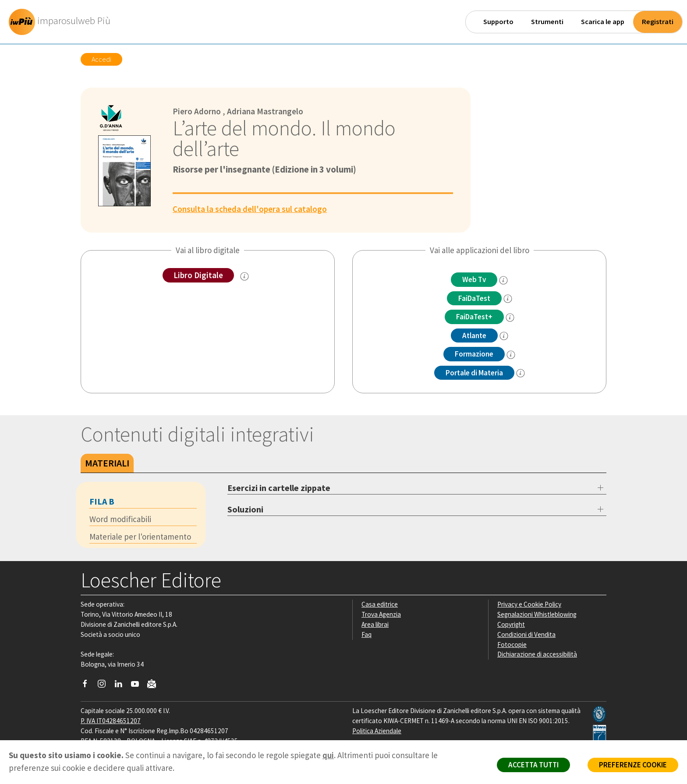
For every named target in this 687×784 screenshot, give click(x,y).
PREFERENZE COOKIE (633, 765)
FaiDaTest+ (474, 317)
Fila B (102, 501)
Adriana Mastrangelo (265, 111)
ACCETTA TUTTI (533, 765)
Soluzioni (245, 509)
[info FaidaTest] (508, 299)
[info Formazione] (511, 355)
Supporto (498, 22)
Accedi (101, 59)
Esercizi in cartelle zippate (279, 488)
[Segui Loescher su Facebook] (88, 686)
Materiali (107, 463)
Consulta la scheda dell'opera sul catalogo (250, 209)
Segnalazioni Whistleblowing (537, 614)
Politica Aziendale (377, 731)
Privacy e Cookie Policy (529, 604)
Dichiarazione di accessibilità (537, 654)
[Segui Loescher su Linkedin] (122, 686)
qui (328, 755)
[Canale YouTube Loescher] (138, 686)
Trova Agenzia (381, 614)
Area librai (375, 624)
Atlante (474, 335)
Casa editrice (380, 604)
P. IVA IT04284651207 (111, 721)
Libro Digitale (198, 275)
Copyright (511, 624)
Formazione (474, 354)
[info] (503, 280)
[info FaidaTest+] (510, 318)
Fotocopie (512, 645)
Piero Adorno (197, 111)
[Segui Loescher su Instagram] (105, 686)
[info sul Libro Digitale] (244, 276)
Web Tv (474, 279)
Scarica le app (603, 22)
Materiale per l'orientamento (140, 537)
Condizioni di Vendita (526, 634)
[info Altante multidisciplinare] (504, 336)
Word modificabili (120, 519)
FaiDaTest (474, 298)
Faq (367, 634)
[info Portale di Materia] (521, 373)
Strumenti (547, 22)
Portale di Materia (474, 373)
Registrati (658, 22)
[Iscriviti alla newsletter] (155, 685)
